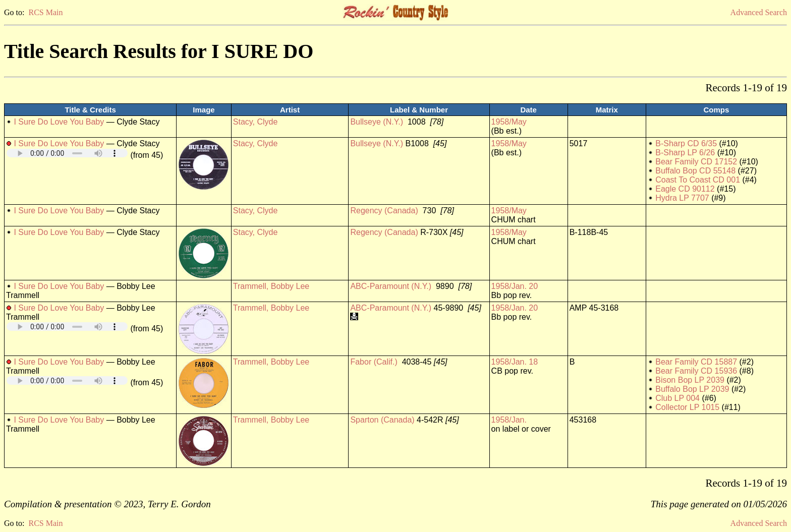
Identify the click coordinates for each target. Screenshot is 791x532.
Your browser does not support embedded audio (67, 153)
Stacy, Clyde (256, 122)
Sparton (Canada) (382, 420)
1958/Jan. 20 (515, 286)
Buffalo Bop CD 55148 (695, 171)
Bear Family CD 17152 (696, 162)
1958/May (509, 122)
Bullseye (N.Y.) (377, 122)
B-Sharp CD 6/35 (686, 143)
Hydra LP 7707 (682, 198)
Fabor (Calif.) (374, 362)
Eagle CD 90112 (685, 189)
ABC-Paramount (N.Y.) (391, 286)
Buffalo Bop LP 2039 (692, 389)
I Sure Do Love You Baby (59, 122)
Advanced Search (759, 12)
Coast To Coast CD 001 (698, 180)
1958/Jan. (509, 420)
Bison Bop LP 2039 (690, 380)
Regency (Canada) (384, 211)
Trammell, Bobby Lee (271, 286)
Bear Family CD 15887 (696, 362)
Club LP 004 (677, 398)
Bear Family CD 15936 (696, 371)
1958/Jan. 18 (515, 362)
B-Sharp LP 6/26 (685, 153)
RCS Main (45, 12)
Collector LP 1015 (687, 407)
